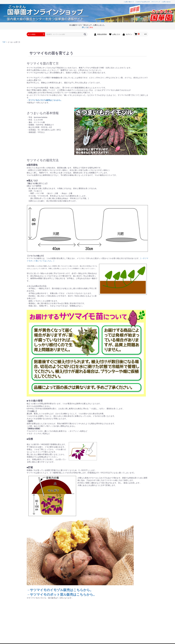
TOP (4, 42)
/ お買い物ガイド (129, 2)
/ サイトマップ (156, 2)
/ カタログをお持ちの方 (143, 2)
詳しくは (87, 27)
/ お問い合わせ (166, 2)
